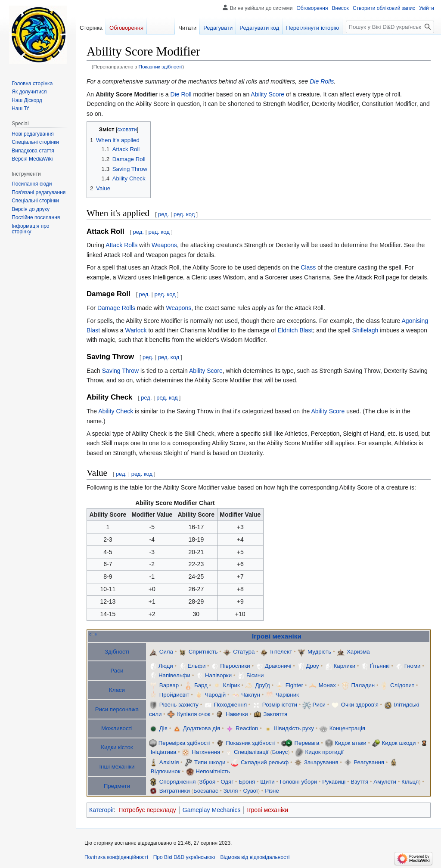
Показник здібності (160, 67)
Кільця (410, 782)
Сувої (250, 791)
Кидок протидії (324, 752)
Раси (117, 671)
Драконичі (278, 666)
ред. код (184, 214)
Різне (272, 791)
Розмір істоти (280, 705)
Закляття (276, 714)
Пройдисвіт (174, 695)
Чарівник (287, 695)
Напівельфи (174, 675)
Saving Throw (120, 371)
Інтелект (281, 652)
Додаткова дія (202, 728)
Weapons (164, 245)
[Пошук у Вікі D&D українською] (390, 27)
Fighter (294, 685)
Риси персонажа (117, 709)
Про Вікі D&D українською (184, 857)
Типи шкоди (210, 762)
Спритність (203, 652)
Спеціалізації (251, 752)
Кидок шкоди (399, 743)
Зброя (208, 782)
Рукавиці (334, 782)
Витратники (175, 791)
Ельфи (196, 666)
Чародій (215, 695)
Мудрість (319, 652)
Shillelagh (365, 330)
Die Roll (181, 94)
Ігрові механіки (277, 636)
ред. (163, 214)
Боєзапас (206, 791)
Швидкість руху (294, 728)
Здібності (117, 652)
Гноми (413, 666)
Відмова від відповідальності (255, 857)
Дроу (312, 666)
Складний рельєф (265, 762)
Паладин (363, 685)
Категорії (101, 810)
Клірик (231, 685)
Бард (201, 685)
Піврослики (235, 666)
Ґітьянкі (380, 666)
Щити (267, 782)
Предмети (117, 786)
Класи (117, 690)
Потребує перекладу (147, 810)
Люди (166, 666)
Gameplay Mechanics (212, 810)
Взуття (359, 782)
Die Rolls (322, 81)
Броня (247, 782)
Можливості (117, 728)
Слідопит (402, 685)
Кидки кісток (117, 747)
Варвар (170, 685)
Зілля (231, 791)
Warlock (136, 330)
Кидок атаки (351, 743)
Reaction (247, 728)
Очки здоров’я (360, 705)
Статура (244, 652)
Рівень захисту (179, 705)
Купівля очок (194, 714)
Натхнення (206, 752)
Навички (237, 714)
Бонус (280, 752)
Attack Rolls (121, 245)
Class (308, 267)
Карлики (345, 666)
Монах (327, 685)
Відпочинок (166, 771)
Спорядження (178, 782)
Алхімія (169, 762)
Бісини (255, 675)
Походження (230, 705)
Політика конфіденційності (116, 857)
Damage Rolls (116, 308)
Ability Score (267, 94)
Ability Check (116, 411)
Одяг (227, 782)
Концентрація (347, 728)
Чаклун (251, 695)
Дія (163, 728)
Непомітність (213, 771)
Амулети (385, 782)
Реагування (369, 762)
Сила (166, 652)
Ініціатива (164, 752)
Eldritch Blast (295, 330)
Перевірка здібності (185, 743)
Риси (319, 705)
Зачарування (321, 762)
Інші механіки (117, 767)
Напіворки (218, 675)
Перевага (307, 743)
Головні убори (298, 782)
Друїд (263, 685)
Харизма (358, 652)
